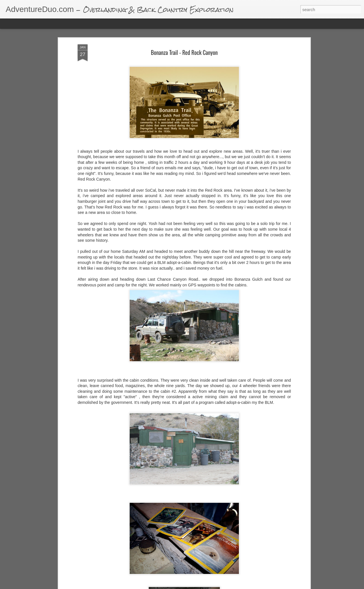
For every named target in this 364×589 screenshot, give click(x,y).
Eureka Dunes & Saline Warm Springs (155, 584)
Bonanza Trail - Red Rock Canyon (184, 47)
